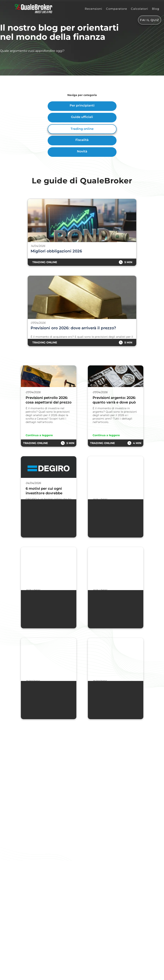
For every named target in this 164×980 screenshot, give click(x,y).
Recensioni (93, 9)
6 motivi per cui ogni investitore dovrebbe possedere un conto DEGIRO (44, 491)
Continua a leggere (39, 435)
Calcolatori (140, 9)
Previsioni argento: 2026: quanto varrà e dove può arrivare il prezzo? (114, 400)
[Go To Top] (0, 978)
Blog (156, 9)
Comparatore (117, 9)
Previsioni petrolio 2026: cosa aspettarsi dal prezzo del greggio (49, 400)
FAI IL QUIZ (150, 20)
